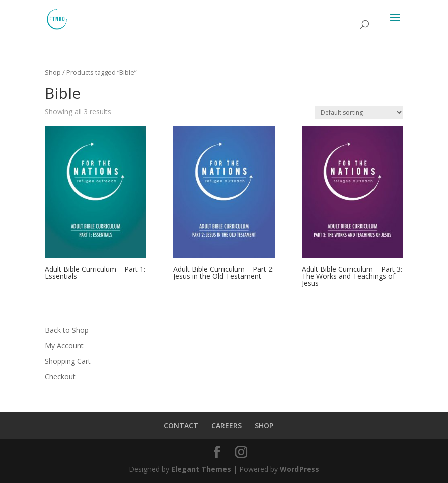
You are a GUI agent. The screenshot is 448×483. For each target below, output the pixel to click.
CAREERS (227, 425)
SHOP (264, 425)
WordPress (300, 469)
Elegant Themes (201, 469)
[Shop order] (359, 112)
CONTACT (181, 425)
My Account (64, 345)
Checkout (60, 377)
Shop (53, 72)
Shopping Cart (68, 361)
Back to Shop (67, 330)
